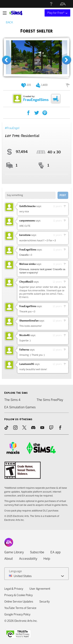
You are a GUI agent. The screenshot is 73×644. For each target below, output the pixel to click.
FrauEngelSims (36, 100)
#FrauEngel (12, 128)
